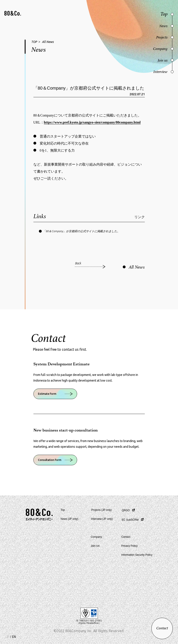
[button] (13, 14)
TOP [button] (34, 42)
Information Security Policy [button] (137, 555)
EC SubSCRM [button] (130, 520)
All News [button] (48, 42)
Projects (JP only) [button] (102, 510)
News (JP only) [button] (69, 519)
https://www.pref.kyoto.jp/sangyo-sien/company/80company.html (92, 122)
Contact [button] (126, 537)
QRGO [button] (126, 510)
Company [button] (96, 537)
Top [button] (63, 510)
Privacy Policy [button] (129, 546)
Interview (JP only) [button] (102, 519)
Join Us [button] (95, 546)
